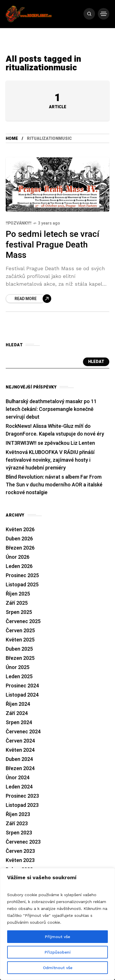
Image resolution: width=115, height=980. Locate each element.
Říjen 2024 (18, 704)
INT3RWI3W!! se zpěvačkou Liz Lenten (50, 443)
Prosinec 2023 (22, 796)
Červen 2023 (20, 851)
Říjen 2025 (18, 594)
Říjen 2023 (18, 814)
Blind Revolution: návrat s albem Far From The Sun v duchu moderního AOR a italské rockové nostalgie (54, 485)
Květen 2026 (20, 530)
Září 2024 (17, 713)
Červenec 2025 (23, 622)
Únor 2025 (18, 667)
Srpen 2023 (19, 833)
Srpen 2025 (19, 612)
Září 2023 (17, 824)
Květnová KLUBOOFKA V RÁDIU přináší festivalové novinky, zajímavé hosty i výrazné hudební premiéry (50, 460)
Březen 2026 (20, 548)
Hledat (96, 362)
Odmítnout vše (58, 968)
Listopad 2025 (22, 585)
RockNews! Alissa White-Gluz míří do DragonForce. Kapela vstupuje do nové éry (55, 430)
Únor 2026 (18, 557)
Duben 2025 (19, 649)
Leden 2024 (19, 787)
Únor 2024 (18, 778)
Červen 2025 (20, 631)
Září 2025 (17, 603)
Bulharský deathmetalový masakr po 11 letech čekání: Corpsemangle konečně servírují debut (51, 409)
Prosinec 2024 (22, 686)
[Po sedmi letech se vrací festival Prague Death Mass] (28, 299)
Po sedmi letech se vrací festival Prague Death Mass (52, 245)
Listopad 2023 (22, 805)
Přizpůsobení (58, 952)
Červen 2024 (20, 741)
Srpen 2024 (19, 723)
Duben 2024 (19, 759)
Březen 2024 (20, 769)
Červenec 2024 (23, 732)
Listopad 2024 (22, 695)
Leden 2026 (19, 566)
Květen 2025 (20, 640)
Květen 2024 (20, 750)
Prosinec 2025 (22, 576)
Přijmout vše (57, 937)
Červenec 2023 (23, 842)
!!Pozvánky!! (19, 223)
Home (12, 139)
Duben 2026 (19, 539)
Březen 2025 (20, 658)
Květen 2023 (20, 860)
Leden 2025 (19, 677)
